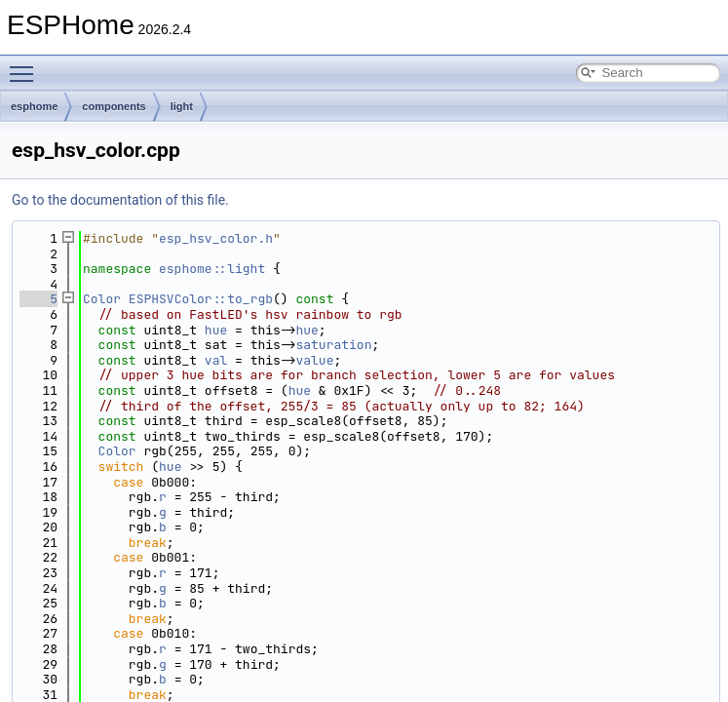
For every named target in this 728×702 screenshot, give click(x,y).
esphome (34, 106)
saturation (333, 345)
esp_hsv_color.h (216, 238)
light (182, 106)
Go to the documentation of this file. (120, 200)
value (314, 360)
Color (102, 299)
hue (216, 330)
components (114, 106)
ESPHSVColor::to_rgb (201, 299)
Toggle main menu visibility (26, 65)
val (216, 360)
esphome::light (212, 269)
